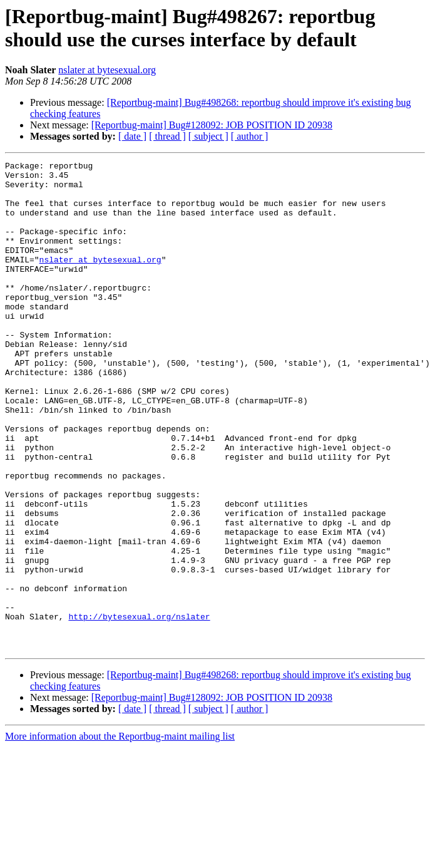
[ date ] (132, 136)
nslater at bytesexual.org (107, 70)
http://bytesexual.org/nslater (139, 708)
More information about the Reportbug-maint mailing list (120, 834)
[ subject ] (208, 136)
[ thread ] (167, 136)
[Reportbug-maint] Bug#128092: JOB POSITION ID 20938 (212, 125)
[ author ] (250, 136)
